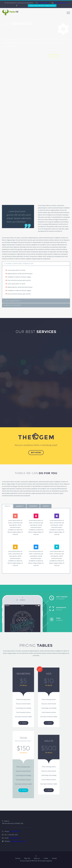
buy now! (36, 453)
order (23, 723)
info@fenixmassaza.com (61, 3)
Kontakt (54, 858)
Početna (18, 858)
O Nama (46, 858)
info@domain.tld (14, 838)
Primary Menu (68, 13)
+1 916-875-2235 (15, 831)
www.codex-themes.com (18, 841)
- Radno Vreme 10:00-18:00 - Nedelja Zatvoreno (42, 6)
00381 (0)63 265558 (43, 3)
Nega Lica (37, 858)
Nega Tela (27, 858)
